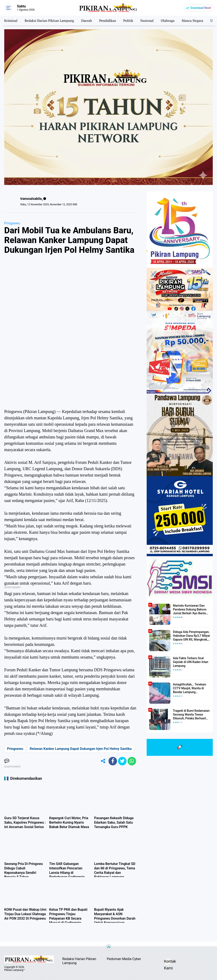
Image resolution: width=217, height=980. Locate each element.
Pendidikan (108, 21)
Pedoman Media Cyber (124, 959)
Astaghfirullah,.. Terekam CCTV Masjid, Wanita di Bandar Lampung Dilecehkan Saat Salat (190, 688)
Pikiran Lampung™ (15, 970)
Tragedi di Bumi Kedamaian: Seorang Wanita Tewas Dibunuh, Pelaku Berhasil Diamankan (191, 715)
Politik (128, 21)
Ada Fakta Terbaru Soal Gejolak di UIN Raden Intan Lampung (191, 662)
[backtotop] (108, 948)
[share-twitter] (122, 761)
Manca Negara (193, 21)
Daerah (87, 21)
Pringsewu (12, 223)
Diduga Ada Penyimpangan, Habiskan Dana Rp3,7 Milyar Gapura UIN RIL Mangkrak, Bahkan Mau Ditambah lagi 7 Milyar (192, 636)
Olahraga (168, 21)
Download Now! (201, 8)
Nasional (147, 21)
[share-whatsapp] (132, 761)
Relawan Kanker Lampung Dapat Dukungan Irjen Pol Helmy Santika (81, 749)
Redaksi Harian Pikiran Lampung (49, 21)
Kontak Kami (167, 962)
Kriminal (11, 21)
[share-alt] (103, 761)
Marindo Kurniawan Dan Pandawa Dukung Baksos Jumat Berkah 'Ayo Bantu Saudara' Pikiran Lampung (190, 610)
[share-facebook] (113, 761)
